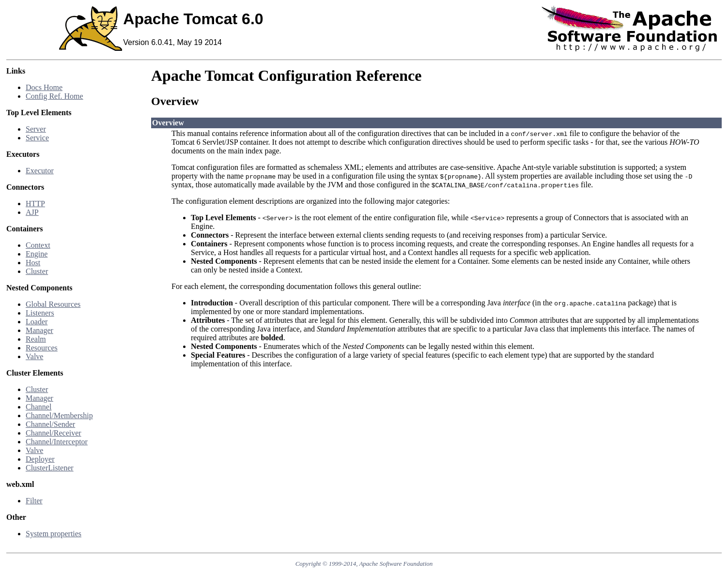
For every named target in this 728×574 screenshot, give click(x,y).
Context (38, 245)
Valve (34, 356)
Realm (36, 339)
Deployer (40, 459)
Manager (39, 330)
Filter (34, 501)
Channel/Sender (50, 424)
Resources (42, 348)
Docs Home (44, 87)
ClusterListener (50, 468)
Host (33, 263)
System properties (54, 534)
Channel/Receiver (54, 433)
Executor (40, 171)
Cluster (37, 271)
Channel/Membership (59, 415)
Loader (37, 322)
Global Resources (53, 304)
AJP (32, 212)
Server (36, 129)
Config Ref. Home (54, 96)
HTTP (35, 204)
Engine (37, 254)
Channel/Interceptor (57, 442)
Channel (39, 407)
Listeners (40, 313)
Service (37, 138)
